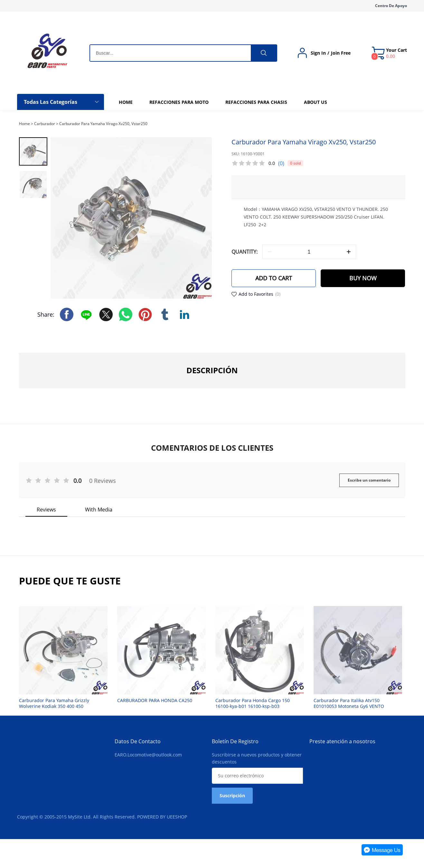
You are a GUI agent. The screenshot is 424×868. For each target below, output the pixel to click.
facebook (67, 314)
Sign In (318, 53)
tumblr (165, 314)
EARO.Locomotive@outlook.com (148, 755)
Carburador (45, 124)
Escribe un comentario (369, 480)
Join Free (341, 53)
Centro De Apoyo (391, 6)
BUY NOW (363, 278)
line (86, 314)
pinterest (145, 314)
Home (24, 124)
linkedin (184, 314)
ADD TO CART (274, 278)
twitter (106, 314)
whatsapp (126, 314)
